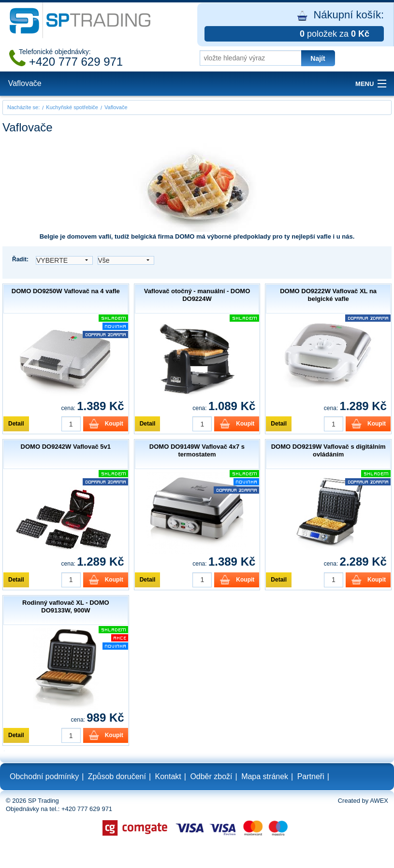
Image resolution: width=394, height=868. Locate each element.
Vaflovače (25, 83)
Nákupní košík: (294, 25)
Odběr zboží (211, 776)
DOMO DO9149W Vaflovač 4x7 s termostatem (197, 450)
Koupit (114, 424)
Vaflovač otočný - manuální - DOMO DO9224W (197, 295)
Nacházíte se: (23, 107)
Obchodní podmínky (44, 776)
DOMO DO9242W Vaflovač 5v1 (66, 447)
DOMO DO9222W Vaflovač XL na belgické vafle (328, 295)
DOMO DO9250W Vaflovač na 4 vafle (66, 291)
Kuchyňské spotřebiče (72, 107)
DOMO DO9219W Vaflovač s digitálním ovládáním (328, 450)
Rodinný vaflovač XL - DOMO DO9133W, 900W (66, 606)
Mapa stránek (265, 776)
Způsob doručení (117, 776)
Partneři (311, 776)
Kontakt (168, 776)
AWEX (379, 801)
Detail (16, 424)
